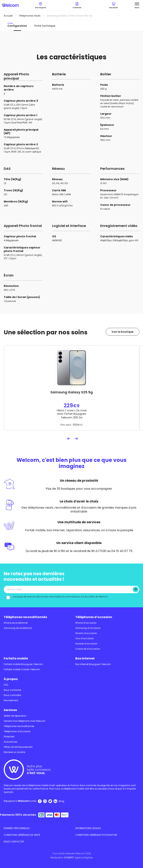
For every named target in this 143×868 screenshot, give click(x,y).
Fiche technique (45, 26)
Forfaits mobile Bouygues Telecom (23, 664)
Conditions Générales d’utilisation (96, 835)
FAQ (6, 685)
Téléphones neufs (30, 16)
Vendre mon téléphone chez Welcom (25, 721)
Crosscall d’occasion (88, 649)
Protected (9, 737)
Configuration (17, 25)
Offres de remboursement (18, 747)
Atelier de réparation (15, 716)
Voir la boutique (123, 332)
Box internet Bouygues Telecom (93, 664)
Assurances (11, 742)
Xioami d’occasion (86, 633)
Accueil (8, 16)
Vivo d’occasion (85, 638)
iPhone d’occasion (86, 623)
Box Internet (85, 658)
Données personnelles (17, 828)
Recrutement (11, 700)
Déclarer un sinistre (14, 752)
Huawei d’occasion (86, 644)
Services (10, 710)
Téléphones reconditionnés (25, 617)
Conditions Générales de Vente (22, 835)
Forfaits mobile (16, 658)
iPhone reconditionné (16, 623)
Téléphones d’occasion (94, 617)
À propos (11, 679)
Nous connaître (12, 695)
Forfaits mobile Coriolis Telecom (22, 669)
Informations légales (88, 828)
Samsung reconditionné (18, 628)
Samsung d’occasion (88, 628)
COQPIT (69, 858)
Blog (61, 801)
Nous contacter (12, 690)
